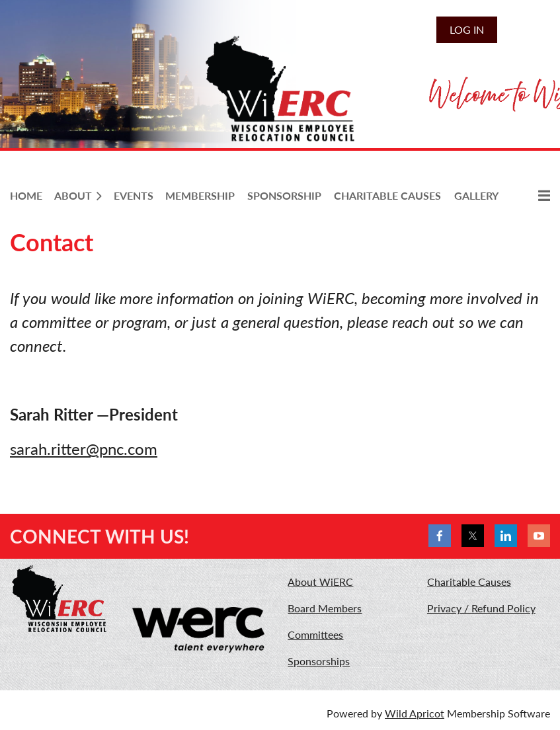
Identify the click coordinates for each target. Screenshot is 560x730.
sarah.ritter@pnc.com (84, 449)
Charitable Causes (469, 582)
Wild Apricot (415, 713)
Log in (467, 29)
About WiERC (320, 582)
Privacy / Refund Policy (481, 608)
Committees (315, 634)
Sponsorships (319, 661)
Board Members (325, 608)
